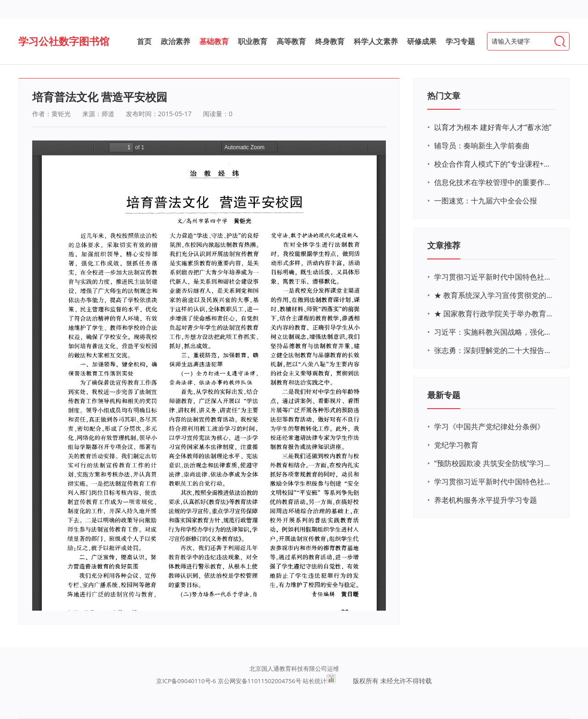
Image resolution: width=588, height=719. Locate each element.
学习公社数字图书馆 (64, 41)
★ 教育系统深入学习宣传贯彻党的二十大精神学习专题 (494, 295)
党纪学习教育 (456, 445)
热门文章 (444, 95)
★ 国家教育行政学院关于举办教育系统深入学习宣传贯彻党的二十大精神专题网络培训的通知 (494, 314)
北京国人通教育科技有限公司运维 (294, 668)
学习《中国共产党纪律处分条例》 (489, 427)
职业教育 (253, 41)
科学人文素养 (376, 41)
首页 (144, 41)
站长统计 (315, 681)
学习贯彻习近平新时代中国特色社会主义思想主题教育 (494, 482)
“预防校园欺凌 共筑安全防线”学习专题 (494, 463)
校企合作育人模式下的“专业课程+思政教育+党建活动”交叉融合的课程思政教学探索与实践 (494, 164)
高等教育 (291, 41)
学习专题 (460, 41)
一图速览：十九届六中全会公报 (486, 201)
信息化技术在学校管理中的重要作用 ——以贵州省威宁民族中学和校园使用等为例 (494, 182)
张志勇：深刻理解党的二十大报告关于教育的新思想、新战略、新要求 (494, 350)
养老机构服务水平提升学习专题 (486, 500)
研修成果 (422, 41)
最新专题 (444, 395)
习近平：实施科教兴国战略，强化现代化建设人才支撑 (494, 332)
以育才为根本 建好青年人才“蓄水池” (493, 127)
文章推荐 (444, 245)
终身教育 (330, 41)
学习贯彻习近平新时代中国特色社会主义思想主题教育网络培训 (494, 277)
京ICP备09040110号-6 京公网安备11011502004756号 (229, 681)
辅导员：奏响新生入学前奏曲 (482, 146)
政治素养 (175, 41)
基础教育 (214, 41)
